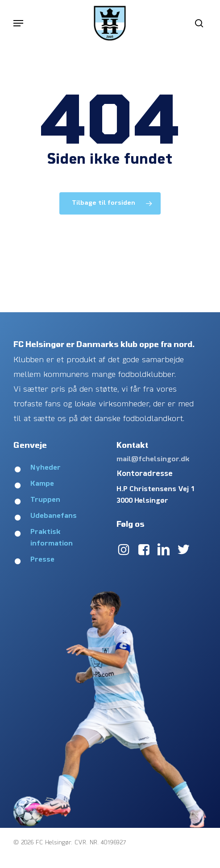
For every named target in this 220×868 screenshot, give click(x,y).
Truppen (45, 500)
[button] (18, 23)
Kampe (42, 484)
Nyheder (46, 468)
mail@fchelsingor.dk (153, 459)
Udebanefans (54, 516)
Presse (42, 560)
